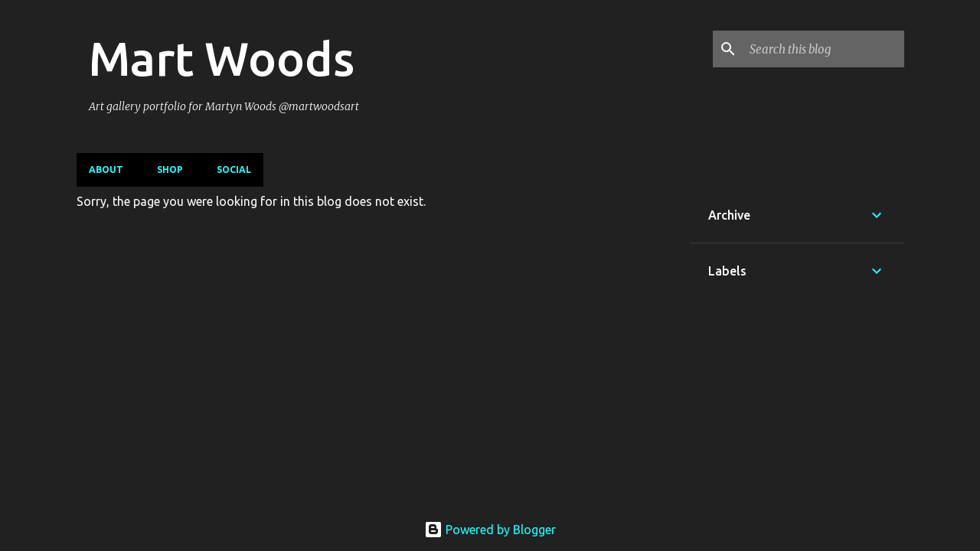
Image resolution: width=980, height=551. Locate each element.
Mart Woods (222, 58)
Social (234, 170)
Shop (170, 170)
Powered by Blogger (490, 530)
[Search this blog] (824, 49)
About (106, 170)
